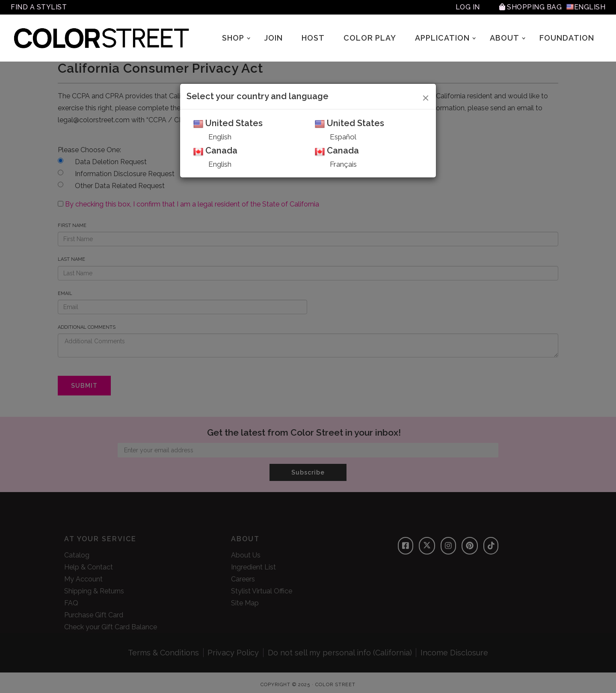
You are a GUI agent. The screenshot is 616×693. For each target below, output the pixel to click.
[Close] (426, 97)
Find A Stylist (39, 7)
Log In (468, 7)
